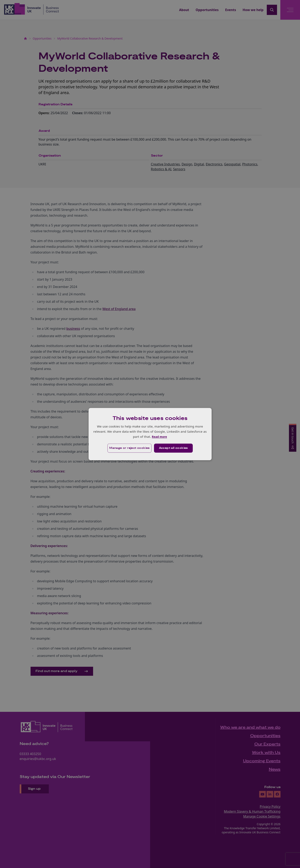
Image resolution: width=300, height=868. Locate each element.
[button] (128, 448)
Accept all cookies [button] (174, 448)
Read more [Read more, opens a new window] (159, 437)
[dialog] (150, 434)
